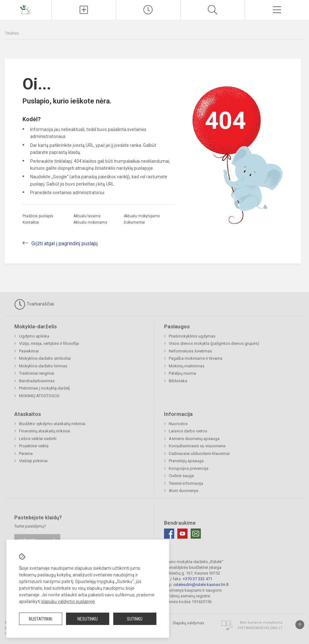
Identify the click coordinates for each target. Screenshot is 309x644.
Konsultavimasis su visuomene (197, 446)
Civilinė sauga (181, 476)
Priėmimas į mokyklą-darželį (44, 388)
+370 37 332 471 (197, 579)
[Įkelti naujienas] (84, 10)
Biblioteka (178, 381)
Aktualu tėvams (87, 216)
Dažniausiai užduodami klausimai (199, 453)
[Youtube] (182, 534)
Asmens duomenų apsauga (194, 439)
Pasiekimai (29, 351)
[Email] (196, 534)
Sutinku (135, 619)
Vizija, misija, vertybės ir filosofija (49, 343)
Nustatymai (41, 619)
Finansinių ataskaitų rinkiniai (45, 431)
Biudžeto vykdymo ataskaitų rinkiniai (52, 424)
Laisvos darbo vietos (188, 431)
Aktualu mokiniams (90, 222)
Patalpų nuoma (182, 373)
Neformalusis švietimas (190, 351)
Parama (26, 453)
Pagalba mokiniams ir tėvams (196, 358)
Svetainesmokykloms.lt (260, 628)
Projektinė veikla (34, 446)
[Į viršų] (300, 625)
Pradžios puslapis (38, 216)
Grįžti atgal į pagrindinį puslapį (65, 243)
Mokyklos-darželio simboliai (45, 358)
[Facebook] (169, 534)
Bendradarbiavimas (37, 381)
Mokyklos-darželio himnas (43, 366)
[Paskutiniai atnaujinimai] (148, 10)
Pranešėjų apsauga (186, 461)
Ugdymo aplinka (34, 336)
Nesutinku (88, 619)
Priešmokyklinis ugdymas (192, 336)
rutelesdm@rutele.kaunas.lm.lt (201, 585)
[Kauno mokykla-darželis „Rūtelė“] (26, 9)
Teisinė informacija (186, 483)
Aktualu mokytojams (142, 216)
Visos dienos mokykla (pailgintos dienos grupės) (214, 343)
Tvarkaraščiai (34, 304)
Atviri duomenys (184, 491)
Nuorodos (178, 424)
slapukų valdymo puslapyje (68, 601)
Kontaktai (31, 222)
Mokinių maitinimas (187, 366)
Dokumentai (134, 222)
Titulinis (12, 33)
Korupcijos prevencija (189, 468)
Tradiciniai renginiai (37, 373)
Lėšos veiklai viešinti (38, 439)
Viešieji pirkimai (33, 461)
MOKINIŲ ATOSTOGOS (39, 396)
